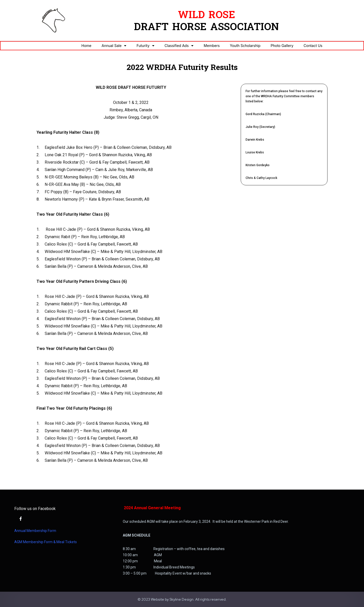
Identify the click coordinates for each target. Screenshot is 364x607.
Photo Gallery (282, 46)
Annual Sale (114, 46)
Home (86, 46)
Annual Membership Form (35, 531)
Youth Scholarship (245, 46)
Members (212, 46)
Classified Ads (179, 46)
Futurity (145, 46)
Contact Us (313, 46)
